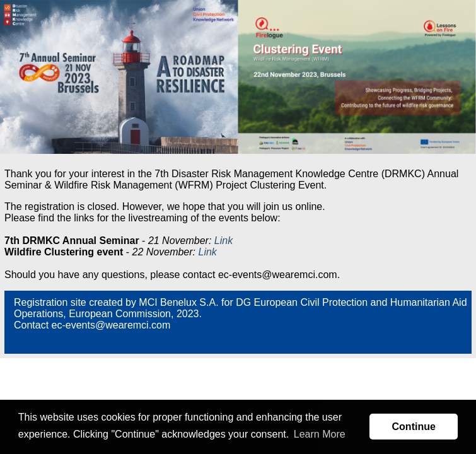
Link (223, 241)
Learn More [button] (320, 434)
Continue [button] (414, 427)
